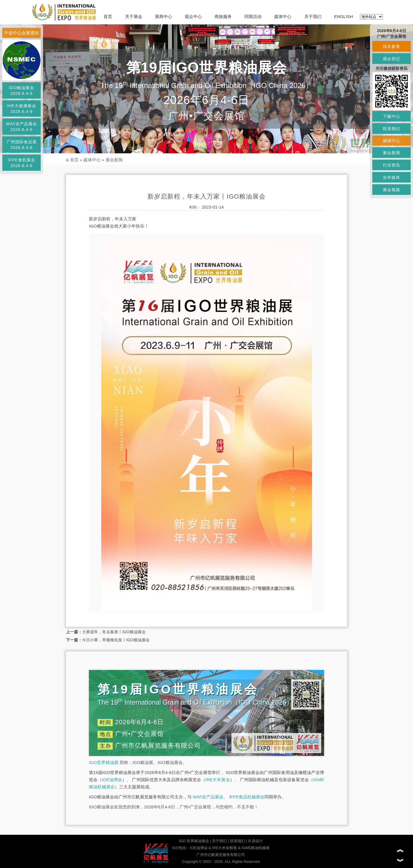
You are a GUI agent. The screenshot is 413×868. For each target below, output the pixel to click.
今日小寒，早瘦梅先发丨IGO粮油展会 (116, 640)
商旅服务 (223, 16)
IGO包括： (181, 848)
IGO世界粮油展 (104, 762)
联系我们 (237, 841)
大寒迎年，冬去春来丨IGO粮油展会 (114, 632)
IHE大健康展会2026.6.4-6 (21, 109)
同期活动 (253, 16)
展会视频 (391, 190)
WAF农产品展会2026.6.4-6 (22, 127)
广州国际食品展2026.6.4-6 (22, 145)
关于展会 (134, 16)
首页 (108, 16)
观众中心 (193, 16)
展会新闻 (114, 160)
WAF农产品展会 (208, 797)
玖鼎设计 (256, 841)
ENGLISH (344, 16)
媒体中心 (283, 16)
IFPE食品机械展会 (247, 797)
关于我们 (313, 16)
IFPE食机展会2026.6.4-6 (21, 163)
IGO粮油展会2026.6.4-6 (22, 91)
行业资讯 (391, 165)
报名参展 (391, 46)
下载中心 (391, 116)
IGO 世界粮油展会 (194, 841)
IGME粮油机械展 (256, 848)
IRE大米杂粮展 (225, 848)
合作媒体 (391, 177)
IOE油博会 (112, 780)
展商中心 (163, 16)
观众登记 (391, 59)
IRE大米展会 (218, 780)
